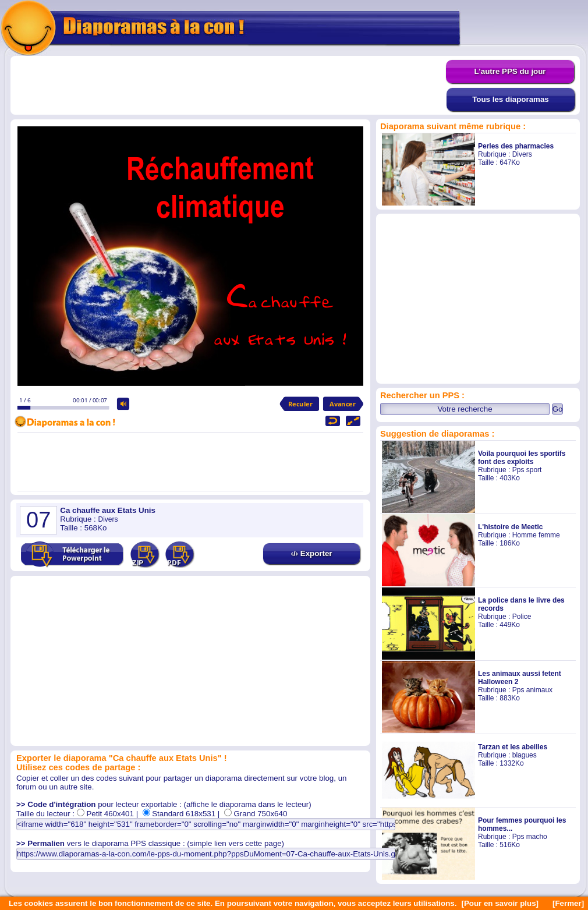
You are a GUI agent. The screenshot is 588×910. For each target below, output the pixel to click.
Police (522, 617)
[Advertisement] (228, 86)
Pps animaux (532, 690)
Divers (522, 154)
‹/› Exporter (311, 553)
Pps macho (530, 837)
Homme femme (536, 535)
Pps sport (527, 470)
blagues (525, 755)
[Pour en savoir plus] (500, 903)
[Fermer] (568, 903)
